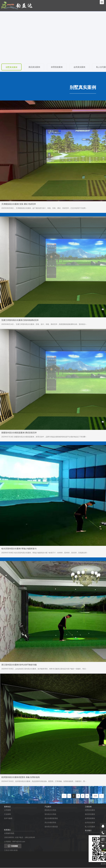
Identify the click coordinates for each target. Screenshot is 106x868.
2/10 (95, 796)
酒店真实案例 (35, 67)
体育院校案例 (58, 67)
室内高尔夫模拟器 (51, 827)
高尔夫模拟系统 (50, 823)
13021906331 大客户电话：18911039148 (19, 838)
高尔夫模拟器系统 (51, 819)
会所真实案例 (80, 67)
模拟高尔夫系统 (50, 810)
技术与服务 (8, 819)
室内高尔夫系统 (50, 814)
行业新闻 (7, 814)
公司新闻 (7, 810)
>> (101, 796)
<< (64, 796)
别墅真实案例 (12, 67)
